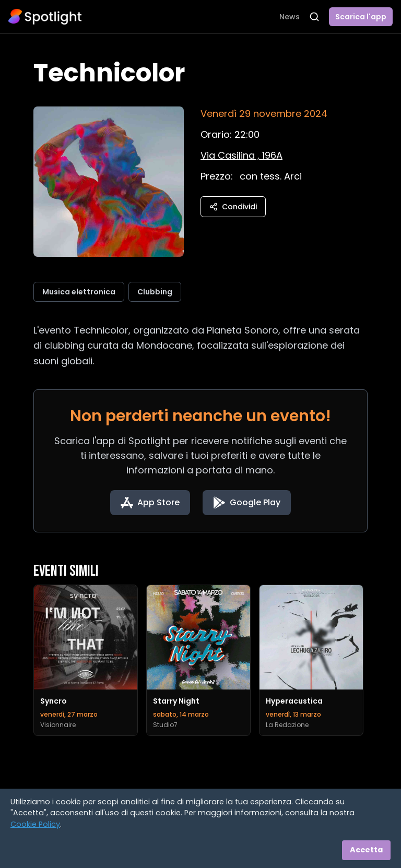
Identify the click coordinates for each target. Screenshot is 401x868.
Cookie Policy (35, 824)
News (290, 17)
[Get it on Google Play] (247, 503)
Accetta (366, 850)
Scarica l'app (361, 17)
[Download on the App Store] (150, 503)
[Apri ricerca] (314, 17)
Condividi (233, 207)
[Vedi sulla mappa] (241, 155)
